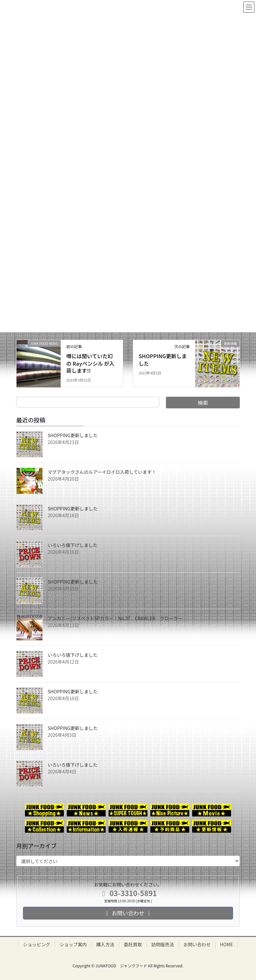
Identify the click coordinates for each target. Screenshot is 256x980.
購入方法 (105, 944)
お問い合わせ (197, 944)
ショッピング (37, 944)
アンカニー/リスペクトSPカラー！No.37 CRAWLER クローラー (115, 618)
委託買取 (133, 944)
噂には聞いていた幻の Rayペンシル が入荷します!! (90, 363)
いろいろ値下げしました (73, 545)
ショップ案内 (73, 944)
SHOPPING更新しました (163, 359)
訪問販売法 (163, 944)
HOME (227, 944)
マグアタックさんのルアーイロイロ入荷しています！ (102, 472)
